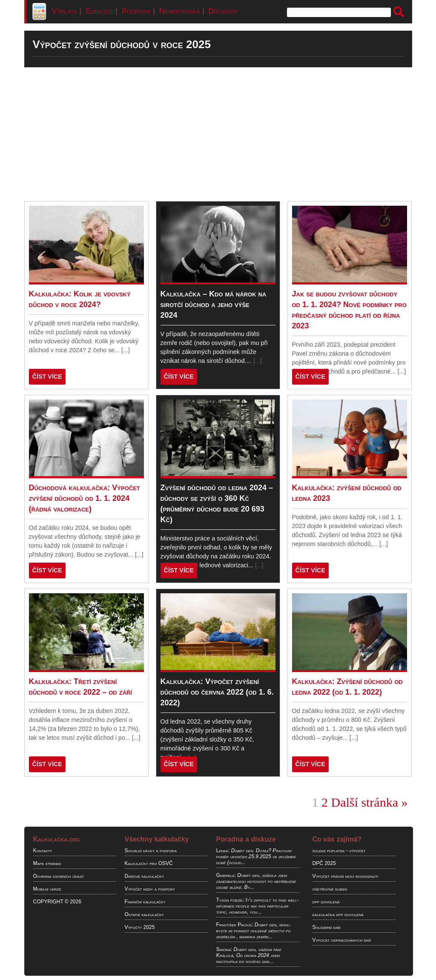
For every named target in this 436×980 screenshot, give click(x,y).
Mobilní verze (47, 889)
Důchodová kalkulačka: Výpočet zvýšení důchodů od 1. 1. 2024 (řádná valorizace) (85, 498)
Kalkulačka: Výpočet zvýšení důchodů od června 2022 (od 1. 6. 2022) (217, 692)
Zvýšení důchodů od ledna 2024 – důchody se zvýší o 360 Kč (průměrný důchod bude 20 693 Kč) (217, 504)
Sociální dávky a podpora (151, 851)
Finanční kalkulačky (145, 902)
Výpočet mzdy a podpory (150, 889)
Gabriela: (226, 875)
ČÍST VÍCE (47, 376)
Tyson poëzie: (230, 900)
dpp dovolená (326, 902)
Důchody (223, 11)
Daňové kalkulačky (144, 876)
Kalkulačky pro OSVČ (149, 863)
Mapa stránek (47, 863)
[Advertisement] (218, 134)
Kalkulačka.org (57, 839)
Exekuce (99, 11)
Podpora (136, 11)
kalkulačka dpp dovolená (338, 914)
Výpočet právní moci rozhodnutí (346, 876)
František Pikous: (235, 925)
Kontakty (43, 851)
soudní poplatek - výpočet (339, 851)
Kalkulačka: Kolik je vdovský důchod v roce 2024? (80, 299)
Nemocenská (180, 11)
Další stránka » (370, 802)
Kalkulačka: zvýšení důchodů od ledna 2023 (347, 493)
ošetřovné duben (330, 889)
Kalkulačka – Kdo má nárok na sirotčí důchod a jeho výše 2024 (214, 305)
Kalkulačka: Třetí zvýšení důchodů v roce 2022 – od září (81, 687)
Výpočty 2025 (140, 927)
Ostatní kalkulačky (144, 914)
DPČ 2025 (324, 863)
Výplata (65, 11)
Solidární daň (327, 927)
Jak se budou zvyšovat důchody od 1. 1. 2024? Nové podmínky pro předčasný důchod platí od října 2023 (349, 310)
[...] (126, 350)
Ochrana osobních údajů (59, 876)
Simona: (224, 949)
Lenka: (223, 851)
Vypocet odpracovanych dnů (342, 940)
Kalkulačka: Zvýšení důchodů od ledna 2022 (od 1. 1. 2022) (347, 687)
